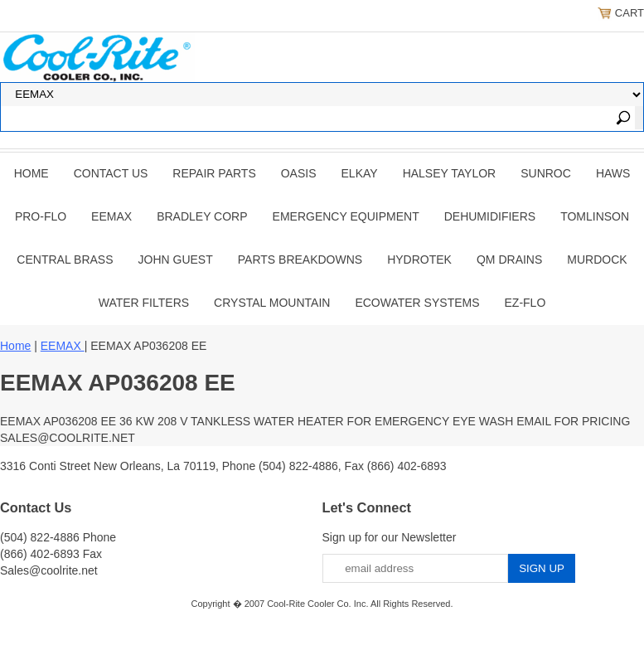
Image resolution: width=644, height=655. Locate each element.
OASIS (299, 173)
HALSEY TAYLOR (450, 173)
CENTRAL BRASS (65, 260)
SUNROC (546, 173)
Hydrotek (419, 260)
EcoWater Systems (417, 303)
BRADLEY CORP (202, 216)
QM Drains (509, 260)
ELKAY (360, 173)
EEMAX (111, 216)
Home (31, 173)
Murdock (597, 260)
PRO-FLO (41, 216)
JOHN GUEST (176, 260)
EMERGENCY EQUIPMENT (346, 216)
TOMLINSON (595, 216)
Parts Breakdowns (300, 260)
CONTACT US (111, 173)
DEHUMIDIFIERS (490, 216)
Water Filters (144, 303)
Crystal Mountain (272, 303)
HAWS (613, 173)
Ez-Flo (525, 303)
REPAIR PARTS (214, 173)
